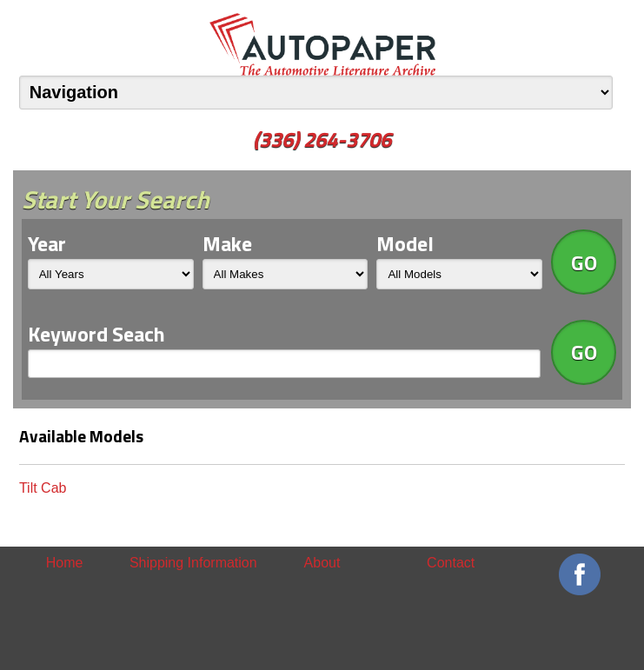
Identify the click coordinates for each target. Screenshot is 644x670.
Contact (451, 563)
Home (65, 563)
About (322, 563)
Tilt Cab (43, 488)
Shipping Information (193, 563)
